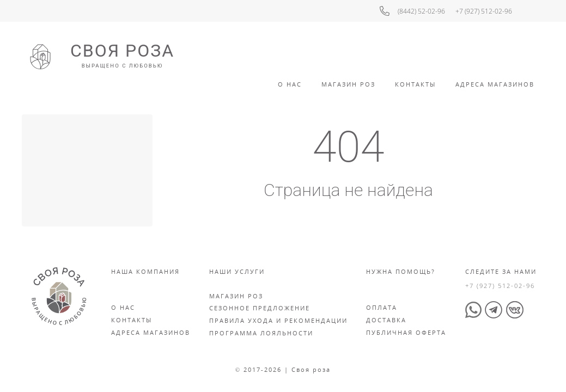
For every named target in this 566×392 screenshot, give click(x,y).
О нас (123, 307)
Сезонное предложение (260, 308)
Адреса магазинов (151, 332)
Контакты (415, 84)
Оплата (382, 307)
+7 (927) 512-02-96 (484, 11)
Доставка (386, 320)
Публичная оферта (406, 332)
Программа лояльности (261, 333)
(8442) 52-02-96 (421, 11)
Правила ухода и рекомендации (278, 320)
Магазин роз (348, 84)
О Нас (290, 84)
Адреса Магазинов (495, 84)
